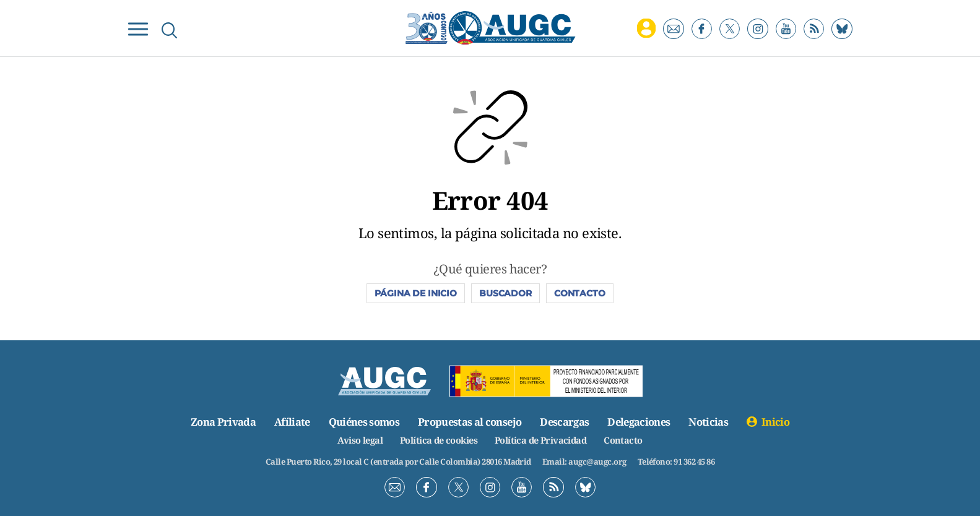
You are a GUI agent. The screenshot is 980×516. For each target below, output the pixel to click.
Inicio (779, 422)
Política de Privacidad (542, 440)
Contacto (580, 293)
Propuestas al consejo (470, 422)
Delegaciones (641, 422)
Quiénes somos (362, 422)
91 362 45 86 (694, 462)
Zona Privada (219, 422)
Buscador (505, 293)
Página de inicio (416, 293)
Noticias (712, 422)
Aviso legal (357, 440)
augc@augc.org (597, 462)
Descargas (566, 422)
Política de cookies (437, 440)
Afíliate (289, 422)
